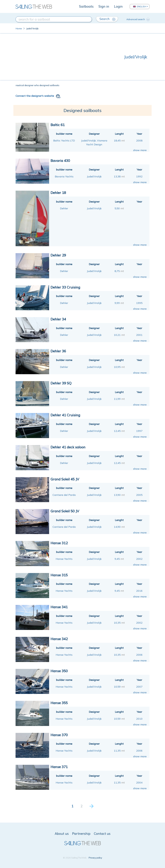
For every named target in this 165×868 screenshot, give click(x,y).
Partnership (81, 834)
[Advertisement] (70, 57)
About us (62, 834)
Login (118, 6)
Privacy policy (95, 858)
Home (19, 28)
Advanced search (138, 19)
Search (108, 19)
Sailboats (86, 6)
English (140, 7)
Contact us (102, 834)
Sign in (104, 6)
